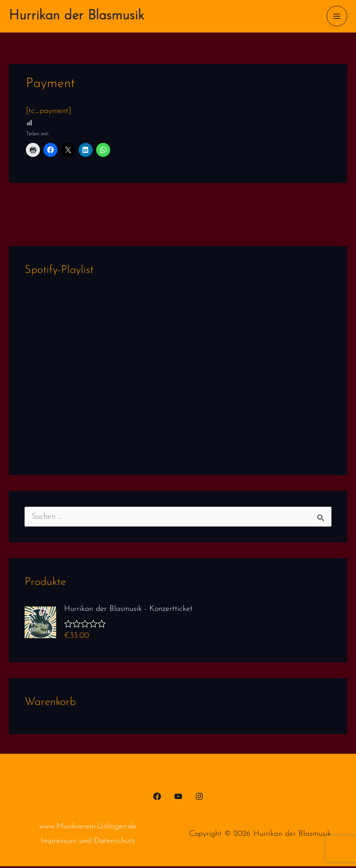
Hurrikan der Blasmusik (85, 17)
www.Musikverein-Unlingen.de (88, 829)
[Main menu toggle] (337, 17)
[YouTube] (178, 799)
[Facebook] (157, 799)
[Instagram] (199, 799)
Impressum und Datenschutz (88, 843)
